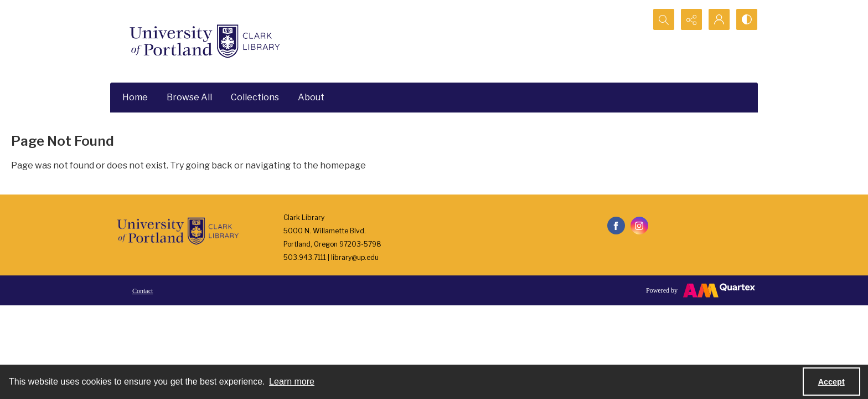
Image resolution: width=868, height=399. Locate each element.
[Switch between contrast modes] (747, 19)
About (311, 97)
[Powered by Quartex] (701, 290)
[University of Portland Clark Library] (204, 41)
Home (135, 97)
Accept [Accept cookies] (831, 382)
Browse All (189, 97)
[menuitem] (143, 290)
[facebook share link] (616, 226)
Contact (143, 291)
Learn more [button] (292, 382)
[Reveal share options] (691, 19)
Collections (255, 97)
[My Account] (719, 19)
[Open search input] (664, 19)
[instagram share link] (639, 226)
